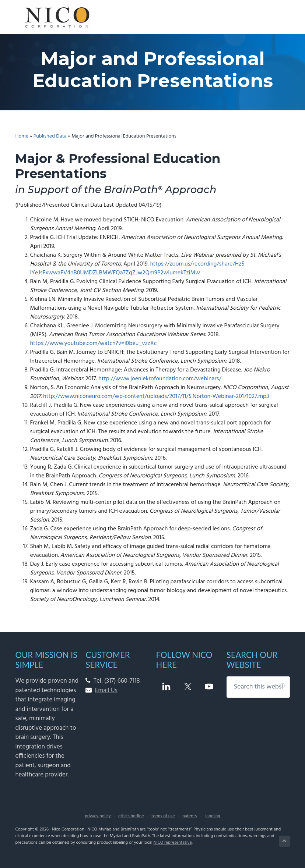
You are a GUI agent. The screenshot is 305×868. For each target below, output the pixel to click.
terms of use (163, 816)
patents (190, 816)
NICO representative (172, 843)
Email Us (106, 691)
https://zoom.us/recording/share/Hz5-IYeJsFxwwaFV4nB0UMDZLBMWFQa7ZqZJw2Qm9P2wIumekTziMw (138, 268)
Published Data (50, 136)
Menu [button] (281, 16)
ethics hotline (131, 816)
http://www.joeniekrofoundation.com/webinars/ (160, 379)
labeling (213, 816)
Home (22, 136)
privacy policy (98, 816)
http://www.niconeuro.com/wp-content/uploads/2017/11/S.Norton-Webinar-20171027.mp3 (156, 396)
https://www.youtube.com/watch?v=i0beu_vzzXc (93, 344)
